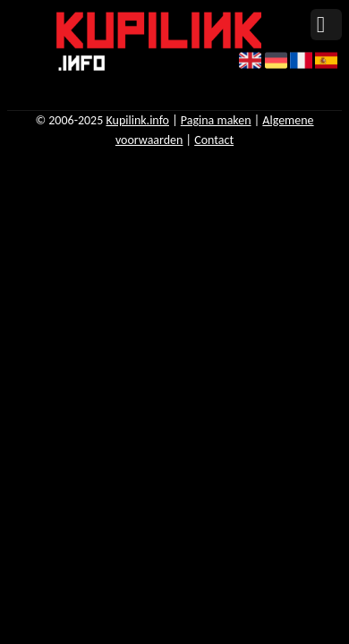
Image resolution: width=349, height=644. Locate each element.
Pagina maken (216, 120)
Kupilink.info (137, 120)
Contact (214, 140)
